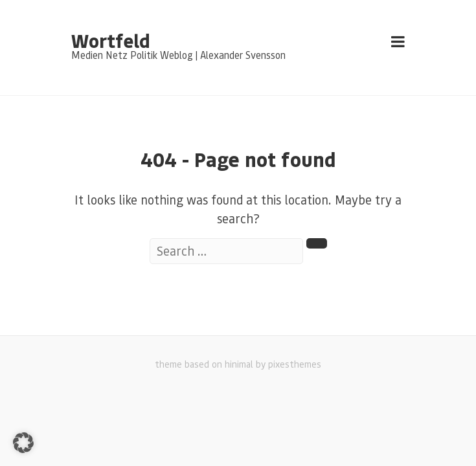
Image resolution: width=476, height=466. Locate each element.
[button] (23, 443)
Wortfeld (110, 40)
